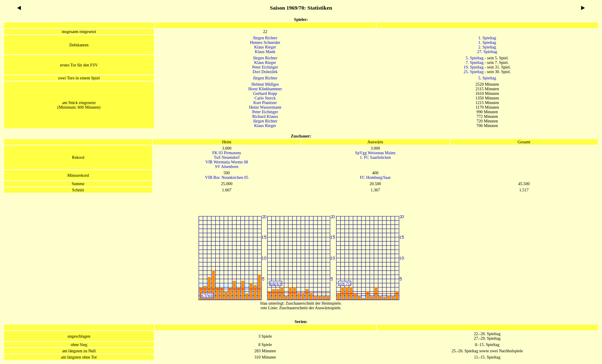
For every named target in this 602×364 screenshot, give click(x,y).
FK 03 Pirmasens (227, 153)
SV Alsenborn (227, 167)
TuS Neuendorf (227, 157)
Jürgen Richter (265, 38)
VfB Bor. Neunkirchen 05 (227, 177)
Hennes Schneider (265, 42)
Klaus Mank (265, 52)
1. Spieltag (487, 38)
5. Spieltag (475, 58)
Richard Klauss (265, 116)
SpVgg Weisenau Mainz (375, 153)
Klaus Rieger (265, 47)
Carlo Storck (265, 98)
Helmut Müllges (265, 84)
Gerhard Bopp (265, 93)
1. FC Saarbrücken (375, 157)
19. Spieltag (474, 67)
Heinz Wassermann (265, 107)
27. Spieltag (487, 52)
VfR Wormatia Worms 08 (227, 162)
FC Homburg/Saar (375, 177)
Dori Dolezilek (265, 72)
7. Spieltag (475, 62)
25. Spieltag (474, 72)
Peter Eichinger (265, 67)
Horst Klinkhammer (265, 89)
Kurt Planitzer (265, 103)
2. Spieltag (487, 47)
